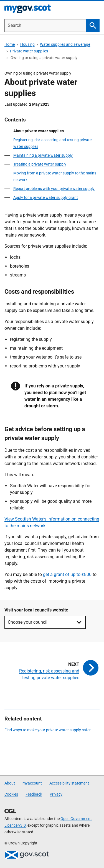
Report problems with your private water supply (54, 189)
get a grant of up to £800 (67, 574)
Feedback (34, 794)
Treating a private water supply (40, 164)
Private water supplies (29, 51)
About (10, 783)
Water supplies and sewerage (65, 44)
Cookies (11, 794)
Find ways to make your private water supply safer (48, 730)
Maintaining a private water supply (43, 155)
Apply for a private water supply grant (46, 197)
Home (10, 44)
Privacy (56, 794)
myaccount (32, 783)
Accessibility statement (69, 783)
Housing (27, 44)
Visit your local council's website (36, 610)
